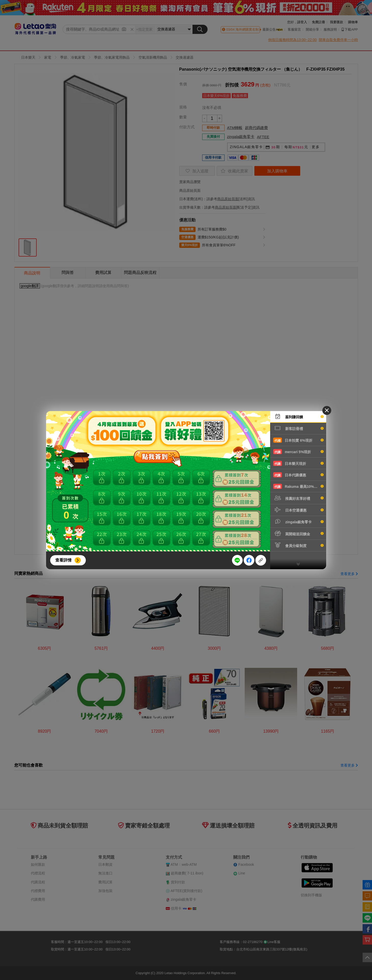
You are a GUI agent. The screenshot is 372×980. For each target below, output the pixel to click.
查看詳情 (63, 560)
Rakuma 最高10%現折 (298, 486)
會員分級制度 (298, 545)
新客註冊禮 (298, 428)
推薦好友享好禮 (298, 498)
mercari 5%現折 (298, 452)
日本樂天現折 (298, 463)
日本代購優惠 (298, 475)
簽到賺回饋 (298, 416)
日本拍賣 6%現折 (298, 440)
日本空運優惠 (298, 510)
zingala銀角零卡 (298, 521)
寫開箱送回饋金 (298, 533)
